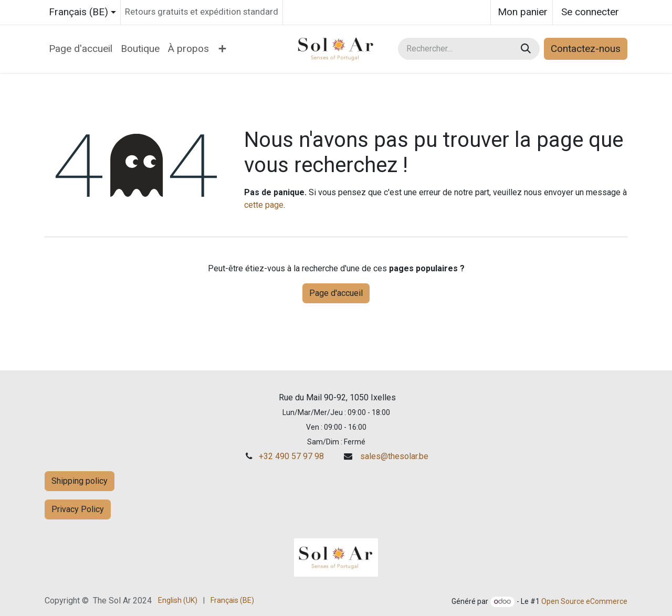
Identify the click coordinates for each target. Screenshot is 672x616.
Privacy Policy (78, 509)
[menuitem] (81, 49)
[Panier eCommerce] (522, 12)
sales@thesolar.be (394, 456)
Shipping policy (80, 481)
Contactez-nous (586, 49)
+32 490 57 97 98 (291, 456)
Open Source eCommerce (584, 601)
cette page (264, 205)
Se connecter (590, 12)
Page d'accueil (336, 293)
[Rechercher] (527, 49)
